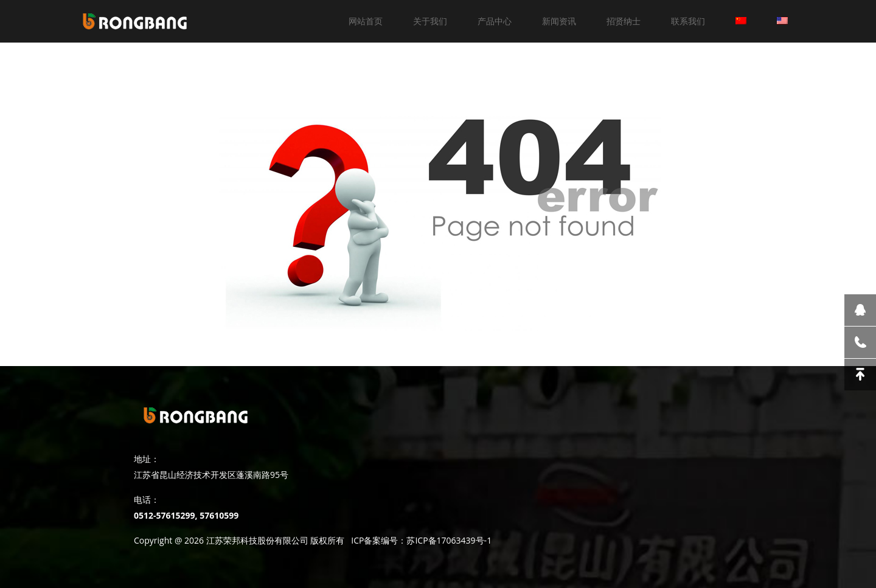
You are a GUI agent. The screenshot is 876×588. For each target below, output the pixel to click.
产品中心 (495, 21)
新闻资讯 (559, 21)
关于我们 (430, 21)
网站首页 (366, 21)
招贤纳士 (624, 21)
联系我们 (688, 21)
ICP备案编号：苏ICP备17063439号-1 (421, 540)
